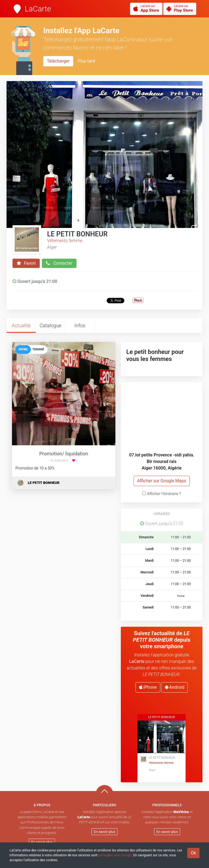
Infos (80, 325)
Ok (193, 853)
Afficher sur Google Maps (162, 481)
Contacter (59, 263)
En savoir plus (42, 842)
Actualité (21, 325)
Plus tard (86, 61)
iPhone (148, 687)
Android (175, 687)
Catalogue (50, 325)
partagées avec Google (115, 855)
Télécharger (58, 61)
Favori (26, 263)
